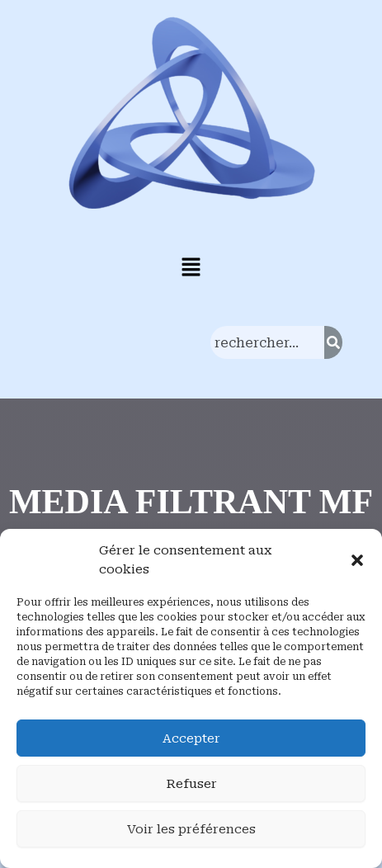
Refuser (191, 784)
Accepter (191, 738)
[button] (357, 560)
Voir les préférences (191, 829)
